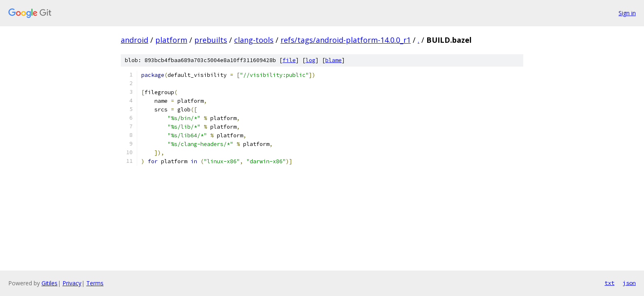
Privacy (72, 283)
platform (171, 40)
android (135, 40)
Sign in (627, 13)
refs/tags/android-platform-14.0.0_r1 (346, 40)
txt (609, 283)
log (310, 60)
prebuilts (211, 40)
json (629, 283)
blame (333, 60)
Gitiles (49, 283)
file (289, 60)
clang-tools (254, 40)
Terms (95, 283)
